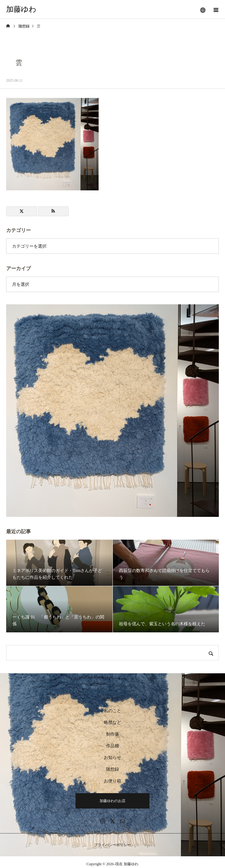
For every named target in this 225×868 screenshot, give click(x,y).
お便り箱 (112, 781)
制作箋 (112, 734)
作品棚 (112, 746)
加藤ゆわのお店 (112, 801)
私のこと (112, 711)
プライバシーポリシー (112, 845)
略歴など (112, 722)
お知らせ (112, 758)
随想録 (112, 769)
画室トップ (112, 699)
